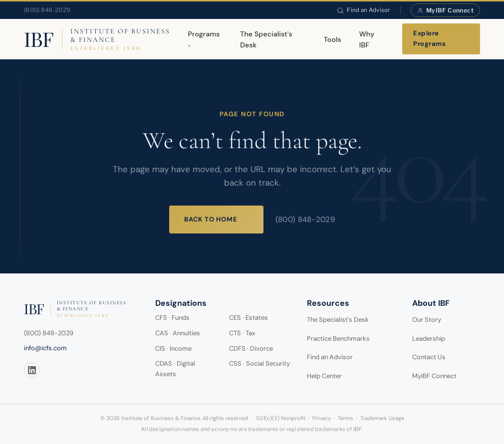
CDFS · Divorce (251, 348)
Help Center (324, 376)
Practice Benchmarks (338, 338)
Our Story (427, 320)
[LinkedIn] (32, 370)
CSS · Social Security (259, 363)
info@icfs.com (45, 348)
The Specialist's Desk (266, 39)
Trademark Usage (382, 418)
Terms (346, 418)
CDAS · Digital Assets (175, 369)
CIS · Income (173, 348)
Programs (204, 34)
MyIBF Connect (445, 10)
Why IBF (367, 39)
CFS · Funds (172, 318)
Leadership (429, 338)
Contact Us (429, 357)
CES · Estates (249, 318)
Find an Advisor (364, 10)
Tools (333, 39)
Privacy (322, 418)
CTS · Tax (242, 333)
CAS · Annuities (178, 333)
